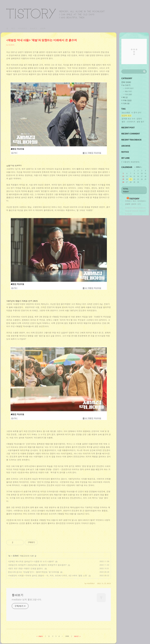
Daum (127, 211)
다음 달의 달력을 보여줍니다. (141, 167)
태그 (13, 28)
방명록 (43, 28)
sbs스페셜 (126, 113)
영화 (127, 100)
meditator (128, 208)
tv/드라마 (10, 45)
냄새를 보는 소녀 (128, 119)
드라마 (15, 556)
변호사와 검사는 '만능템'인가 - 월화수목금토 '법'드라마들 (34, 572)
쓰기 (139, 204)
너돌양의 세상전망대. (131, 162)
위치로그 (33, 28)
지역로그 (128, 201)
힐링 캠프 (141, 122)
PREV (41, 636)
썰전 (123, 122)
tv (9, 556)
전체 (126, 82)
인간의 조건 (126, 116)
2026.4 (138, 167)
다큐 (128, 94)
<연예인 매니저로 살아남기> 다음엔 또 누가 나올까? (31, 561)
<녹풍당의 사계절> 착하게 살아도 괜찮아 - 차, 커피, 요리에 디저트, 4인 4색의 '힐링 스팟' (48, 575)
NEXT (76, 636)
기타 (126, 104)
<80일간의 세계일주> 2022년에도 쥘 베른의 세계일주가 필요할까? (37, 565)
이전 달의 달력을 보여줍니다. (135, 167)
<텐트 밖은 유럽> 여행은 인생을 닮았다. (26, 568)
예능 (128, 91)
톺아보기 (56, 13)
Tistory (130, 214)
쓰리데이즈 (131, 122)
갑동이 (139, 119)
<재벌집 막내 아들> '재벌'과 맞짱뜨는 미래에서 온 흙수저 (42, 40)
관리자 (134, 204)
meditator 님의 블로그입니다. (27, 599)
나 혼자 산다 (136, 113)
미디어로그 (22, 28)
